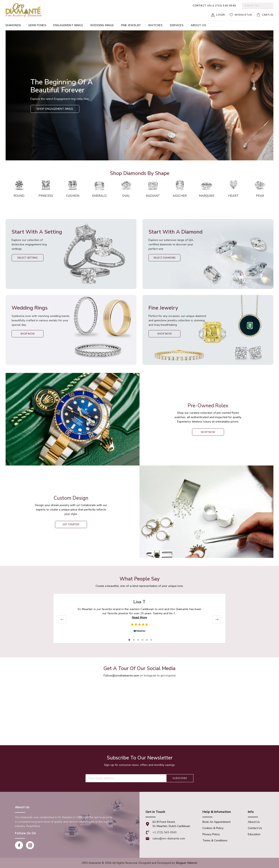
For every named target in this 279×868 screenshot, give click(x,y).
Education (254, 834)
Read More (139, 617)
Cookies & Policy (213, 828)
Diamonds (13, 25)
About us (198, 25)
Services (177, 25)
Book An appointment (216, 822)
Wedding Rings (102, 25)
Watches (155, 25)
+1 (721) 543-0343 (214, 6)
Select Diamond (165, 258)
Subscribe (180, 778)
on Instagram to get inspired (144, 676)
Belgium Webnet (187, 863)
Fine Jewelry (131, 25)
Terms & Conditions (215, 841)
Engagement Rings (68, 25)
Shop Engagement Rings (55, 109)
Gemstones (37, 25)
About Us (254, 822)
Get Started (71, 524)
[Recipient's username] (126, 778)
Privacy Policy (211, 834)
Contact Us (255, 828)
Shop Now (28, 334)
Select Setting (27, 258)
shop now (208, 432)
